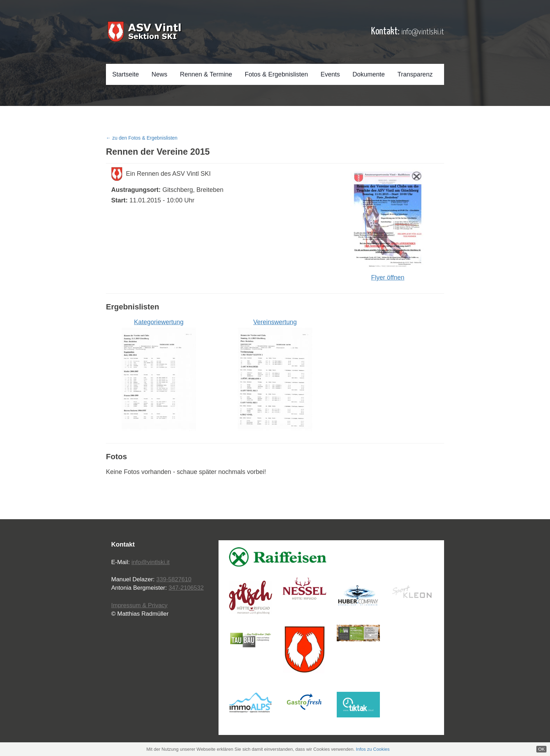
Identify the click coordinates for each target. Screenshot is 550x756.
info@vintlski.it (423, 32)
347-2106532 (186, 588)
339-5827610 (174, 579)
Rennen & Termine (206, 74)
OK (541, 749)
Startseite (126, 74)
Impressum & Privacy (139, 605)
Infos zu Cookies (373, 749)
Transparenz (415, 74)
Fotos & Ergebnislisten (276, 74)
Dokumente (369, 74)
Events (330, 74)
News (159, 74)
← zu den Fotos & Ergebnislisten (142, 138)
